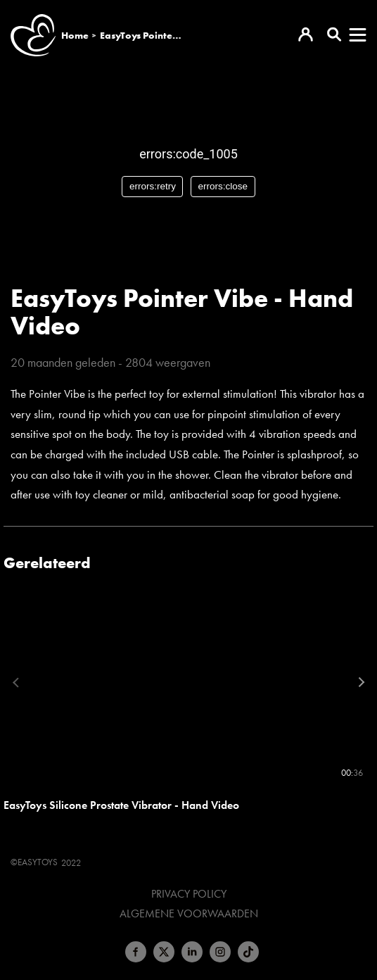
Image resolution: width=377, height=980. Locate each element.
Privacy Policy (189, 894)
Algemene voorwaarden (189, 914)
